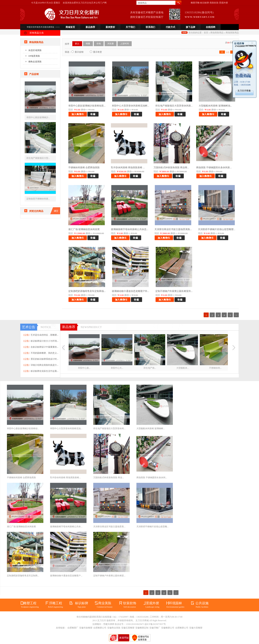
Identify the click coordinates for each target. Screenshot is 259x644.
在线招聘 (211, 27)
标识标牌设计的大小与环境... (45, 341)
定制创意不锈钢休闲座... (38, 199)
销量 (88, 44)
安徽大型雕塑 (196, 628)
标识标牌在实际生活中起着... (45, 371)
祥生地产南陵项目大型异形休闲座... (174, 106)
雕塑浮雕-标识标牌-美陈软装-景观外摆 (209, 3)
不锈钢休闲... (215, 368)
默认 (77, 44)
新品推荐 (90, 27)
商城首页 (70, 27)
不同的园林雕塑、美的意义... (45, 353)
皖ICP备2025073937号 (155, 624)
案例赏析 (110, 27)
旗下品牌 (191, 27)
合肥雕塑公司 (100, 628)
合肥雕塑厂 (73, 628)
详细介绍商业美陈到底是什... (45, 365)
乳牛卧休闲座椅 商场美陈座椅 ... (128, 167)
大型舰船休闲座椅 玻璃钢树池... (215, 106)
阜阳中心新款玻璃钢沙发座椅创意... (87, 106)
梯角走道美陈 (35, 62)
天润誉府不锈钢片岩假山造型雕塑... (217, 229)
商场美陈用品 (217, 33)
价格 (99, 44)
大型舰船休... (183, 368)
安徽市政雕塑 (86, 628)
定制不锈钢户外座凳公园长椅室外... (174, 291)
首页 (206, 33)
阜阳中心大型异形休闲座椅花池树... (131, 106)
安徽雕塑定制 (142, 628)
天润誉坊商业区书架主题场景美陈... (173, 229)
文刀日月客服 (244, 91)
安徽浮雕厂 (155, 628)
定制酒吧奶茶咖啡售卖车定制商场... (87, 291)
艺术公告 (29, 327)
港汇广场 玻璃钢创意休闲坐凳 (84, 229)
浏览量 (111, 44)
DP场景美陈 (34, 56)
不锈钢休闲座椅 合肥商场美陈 (84, 167)
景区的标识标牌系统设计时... (45, 359)
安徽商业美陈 (114, 628)
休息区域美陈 (35, 50)
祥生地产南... (150, 368)
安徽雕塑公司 (168, 628)
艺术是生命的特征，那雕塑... (45, 335)
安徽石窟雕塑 (128, 628)
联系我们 (150, 27)
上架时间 (125, 44)
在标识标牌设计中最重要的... (45, 347)
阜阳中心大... (117, 368)
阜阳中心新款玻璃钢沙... (38, 117)
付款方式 (170, 27)
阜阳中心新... (84, 368)
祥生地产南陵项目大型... (38, 158)
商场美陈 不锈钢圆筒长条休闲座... (214, 167)
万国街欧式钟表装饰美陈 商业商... (171, 167)
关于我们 (130, 27)
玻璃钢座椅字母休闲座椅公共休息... (130, 229)
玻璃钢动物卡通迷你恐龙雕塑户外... (131, 291)
